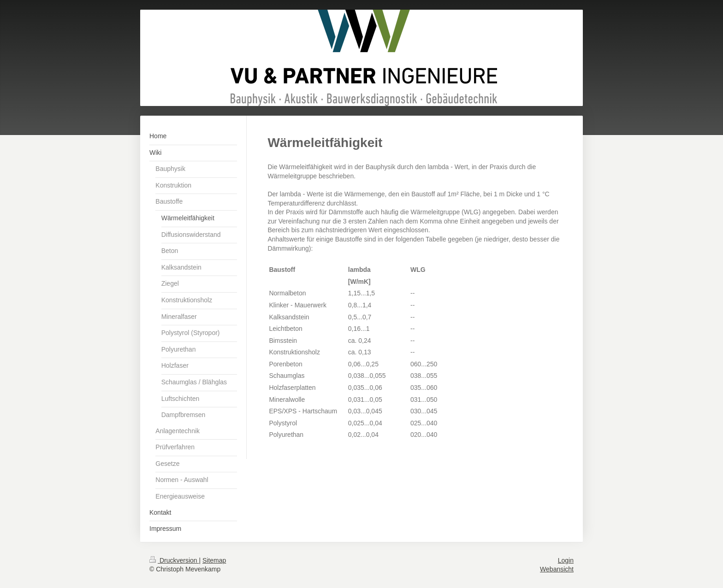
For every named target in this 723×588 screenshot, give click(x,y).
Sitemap (214, 560)
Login (566, 560)
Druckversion (174, 560)
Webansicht (557, 569)
